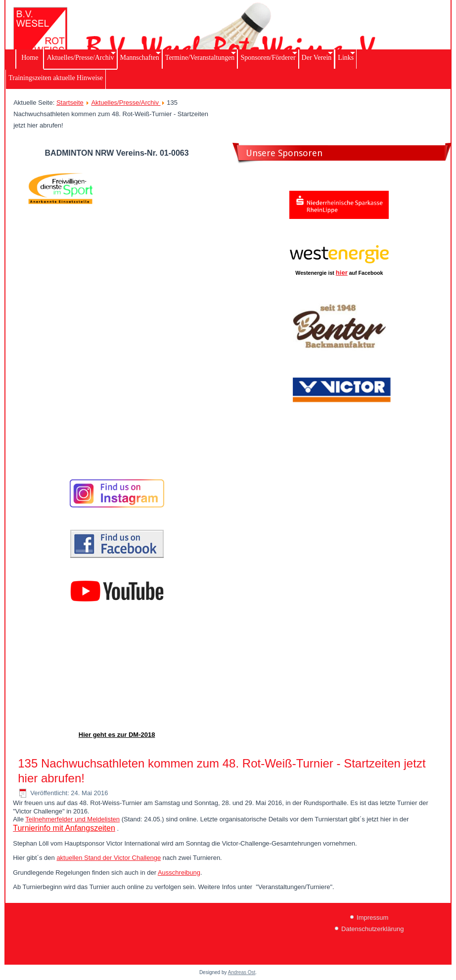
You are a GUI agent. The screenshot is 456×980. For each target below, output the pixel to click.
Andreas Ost (242, 972)
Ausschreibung (179, 873)
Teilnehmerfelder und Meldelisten (72, 819)
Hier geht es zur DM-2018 (117, 735)
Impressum (372, 917)
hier (342, 273)
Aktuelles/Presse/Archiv (126, 103)
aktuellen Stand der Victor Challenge (109, 858)
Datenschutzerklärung (372, 929)
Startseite (70, 103)
